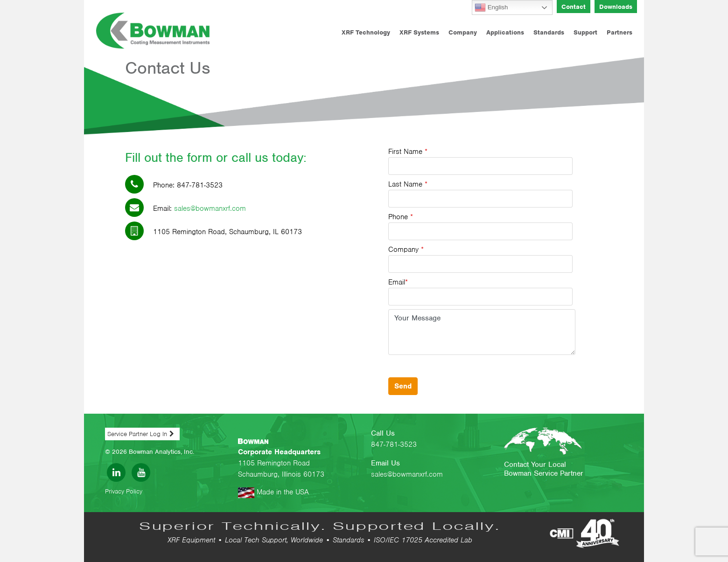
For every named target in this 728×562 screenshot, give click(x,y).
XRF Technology (366, 32)
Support (585, 32)
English (491, 7)
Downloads (616, 7)
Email (480, 291)
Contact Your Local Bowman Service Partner (544, 469)
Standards (549, 32)
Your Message (482, 332)
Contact (574, 7)
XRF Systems (419, 32)
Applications (505, 32)
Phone (480, 226)
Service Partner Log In (137, 434)
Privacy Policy (124, 491)
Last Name (480, 194)
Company (463, 32)
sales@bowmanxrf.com (210, 208)
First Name (480, 161)
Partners (619, 32)
